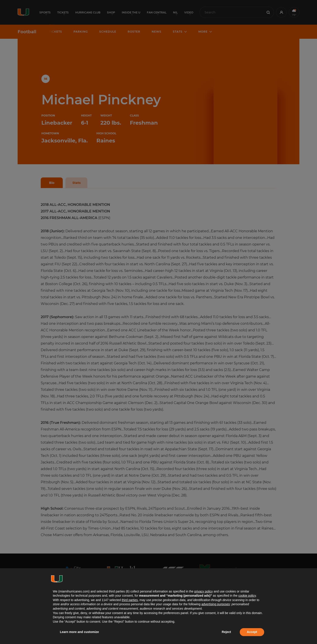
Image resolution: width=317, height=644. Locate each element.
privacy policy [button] (203, 591)
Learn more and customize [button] (79, 632)
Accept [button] (252, 632)
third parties (130, 600)
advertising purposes (216, 604)
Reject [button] (226, 632)
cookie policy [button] (247, 596)
